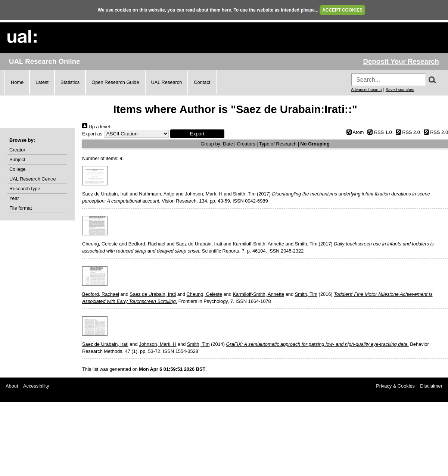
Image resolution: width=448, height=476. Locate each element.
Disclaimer (431, 386)
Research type (25, 189)
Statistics (70, 82)
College (17, 169)
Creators (246, 144)
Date (228, 144)
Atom (354, 132)
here (226, 10)
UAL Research (167, 82)
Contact (202, 82)
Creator (17, 150)
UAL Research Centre (33, 179)
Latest (42, 82)
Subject (17, 159)
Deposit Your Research (401, 61)
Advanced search (366, 90)
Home (17, 82)
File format (21, 208)
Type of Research (278, 144)
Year (14, 198)
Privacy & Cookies (395, 386)
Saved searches (400, 90)
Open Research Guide (115, 82)
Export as (92, 134)
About (12, 386)
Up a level (96, 127)
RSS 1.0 (379, 132)
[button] (197, 134)
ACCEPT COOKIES (342, 10)
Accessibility (36, 386)
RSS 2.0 (407, 132)
